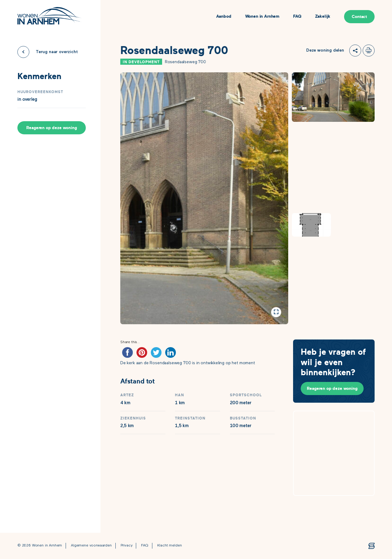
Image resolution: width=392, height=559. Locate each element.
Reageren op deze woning (51, 128)
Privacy (127, 546)
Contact (359, 17)
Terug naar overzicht (57, 52)
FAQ (297, 17)
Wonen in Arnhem (262, 17)
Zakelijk (323, 17)
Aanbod (224, 17)
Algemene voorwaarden (91, 546)
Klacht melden (170, 546)
